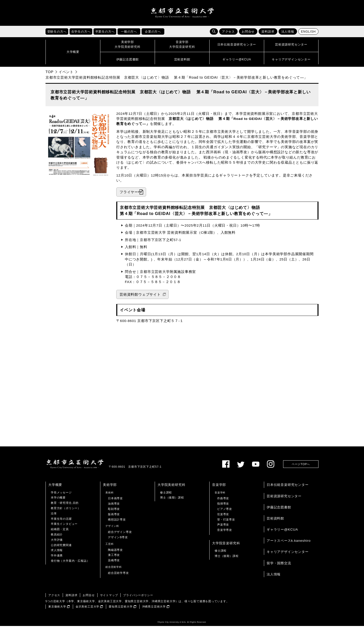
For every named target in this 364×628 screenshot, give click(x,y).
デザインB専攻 (118, 539)
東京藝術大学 (57, 609)
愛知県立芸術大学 (121, 609)
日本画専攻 (115, 500)
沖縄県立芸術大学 (154, 609)
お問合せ (248, 34)
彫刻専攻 (114, 511)
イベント (66, 74)
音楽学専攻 (225, 532)
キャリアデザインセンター (288, 554)
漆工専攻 (114, 557)
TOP (50, 74)
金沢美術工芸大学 (87, 609)
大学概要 (55, 487)
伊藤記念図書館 (279, 509)
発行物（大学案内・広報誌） (70, 563)
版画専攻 (114, 516)
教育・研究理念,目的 (65, 505)
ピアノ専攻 (225, 511)
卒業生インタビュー (64, 526)
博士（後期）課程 (172, 500)
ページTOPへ (301, 466)
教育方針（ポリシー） (66, 510)
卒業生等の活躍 (61, 521)
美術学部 (110, 487)
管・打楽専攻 (226, 521)
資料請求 (268, 34)
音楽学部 (219, 487)
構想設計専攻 (117, 521)
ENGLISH (308, 34)
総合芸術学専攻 (118, 575)
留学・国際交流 (279, 565)
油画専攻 (114, 506)
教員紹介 (57, 536)
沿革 (54, 515)
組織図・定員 (60, 531)
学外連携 (57, 557)
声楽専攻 (223, 527)
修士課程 (166, 494)
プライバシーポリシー (138, 597)
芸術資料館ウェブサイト (140, 297)
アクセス (228, 34)
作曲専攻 (223, 500)
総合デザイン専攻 (120, 534)
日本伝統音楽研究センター (288, 487)
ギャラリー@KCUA (282, 532)
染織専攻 (114, 562)
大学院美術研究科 (171, 487)
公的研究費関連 (61, 547)
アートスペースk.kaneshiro (289, 543)
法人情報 (288, 34)
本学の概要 (58, 500)
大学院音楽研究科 (226, 545)
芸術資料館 (275, 520)
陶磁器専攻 (115, 552)
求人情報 (57, 552)
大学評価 (57, 542)
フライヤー (129, 194)
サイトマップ (109, 597)
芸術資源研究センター (284, 498)
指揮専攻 (223, 506)
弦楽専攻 (223, 516)
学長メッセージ (61, 494)
